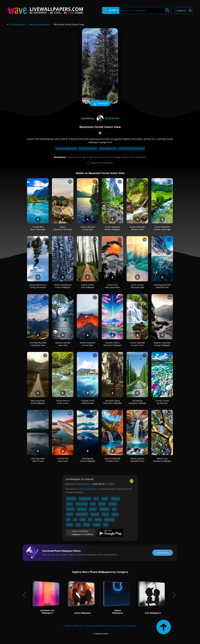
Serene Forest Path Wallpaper (88, 286)
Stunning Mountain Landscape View (38, 344)
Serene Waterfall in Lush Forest (137, 344)
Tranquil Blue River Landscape (38, 228)
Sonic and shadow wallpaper (132, 149)
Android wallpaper (86, 489)
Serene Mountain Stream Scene (137, 228)
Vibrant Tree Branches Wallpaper (162, 460)
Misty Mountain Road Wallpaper (38, 402)
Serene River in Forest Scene (63, 402)
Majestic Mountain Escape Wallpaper (162, 344)
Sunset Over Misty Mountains (112, 286)
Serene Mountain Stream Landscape (162, 228)
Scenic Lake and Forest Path (88, 228)
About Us (78, 626)
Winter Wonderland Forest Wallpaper (63, 286)
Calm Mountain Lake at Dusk (38, 460)
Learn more (163, 553)
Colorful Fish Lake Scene (63, 460)
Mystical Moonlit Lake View (63, 344)
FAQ (125, 626)
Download (100, 104)
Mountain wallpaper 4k (66, 149)
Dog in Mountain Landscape (63, 228)
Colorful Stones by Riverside (162, 402)
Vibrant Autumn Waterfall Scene (137, 460)
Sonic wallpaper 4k (108, 149)
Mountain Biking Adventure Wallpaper (112, 402)
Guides (133, 626)
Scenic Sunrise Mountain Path (137, 286)
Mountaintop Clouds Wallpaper (88, 460)
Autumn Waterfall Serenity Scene (112, 460)
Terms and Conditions (95, 626)
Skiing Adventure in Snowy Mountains (38, 286)
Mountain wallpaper (40, 25)
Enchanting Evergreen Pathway (137, 402)
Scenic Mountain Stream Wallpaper (112, 228)
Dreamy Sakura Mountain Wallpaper (112, 344)
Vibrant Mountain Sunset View (88, 344)
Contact (67, 626)
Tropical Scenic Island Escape (88, 402)
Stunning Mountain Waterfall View (162, 286)
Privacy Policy (114, 626)
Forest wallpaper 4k (88, 149)
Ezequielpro (108, 118)
